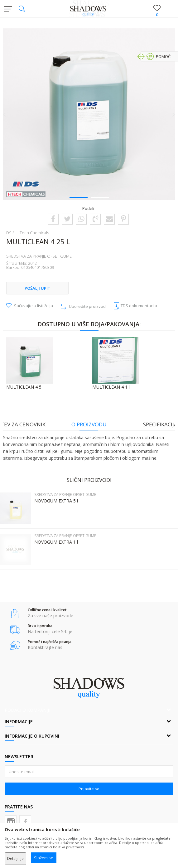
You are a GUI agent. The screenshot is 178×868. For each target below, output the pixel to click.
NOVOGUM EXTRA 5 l (56, 501)
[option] (89, 114)
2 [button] (100, 197)
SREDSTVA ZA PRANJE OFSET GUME (39, 256)
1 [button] (79, 197)
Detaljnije (15, 858)
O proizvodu (89, 424)
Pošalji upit (38, 288)
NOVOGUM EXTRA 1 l (56, 542)
